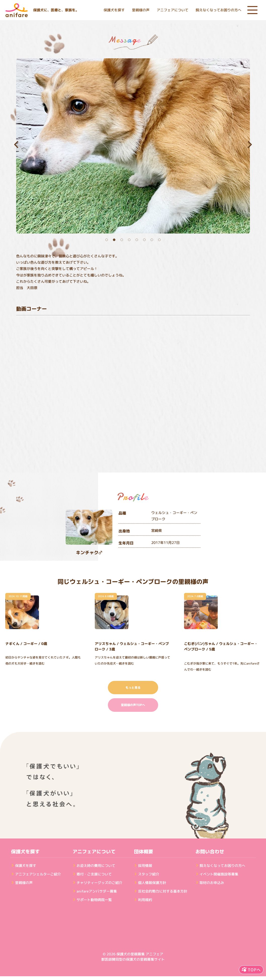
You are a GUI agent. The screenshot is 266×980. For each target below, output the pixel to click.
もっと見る (133, 688)
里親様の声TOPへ (133, 705)
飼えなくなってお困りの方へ (218, 10)
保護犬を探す (114, 10)
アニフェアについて (172, 10)
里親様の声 (141, 10)
